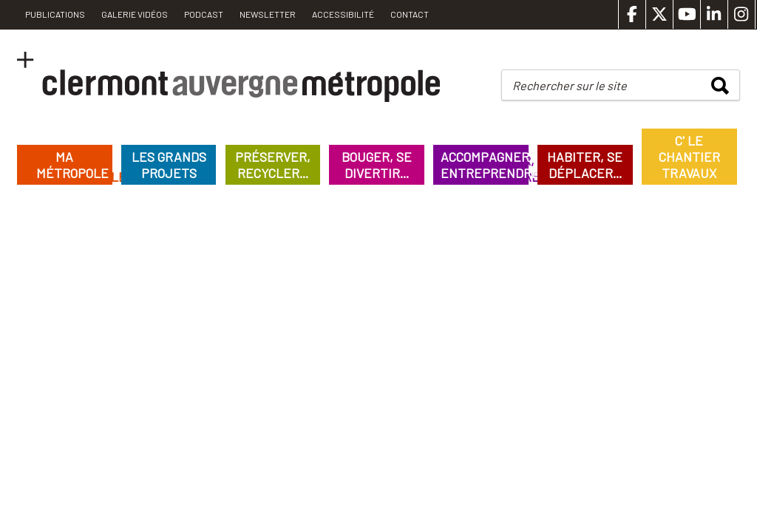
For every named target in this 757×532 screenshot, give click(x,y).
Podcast (204, 14)
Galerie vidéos (135, 14)
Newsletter (268, 14)
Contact (410, 14)
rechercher (720, 86)
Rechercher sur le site (570, 85)
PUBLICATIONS (55, 14)
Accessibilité (343, 14)
